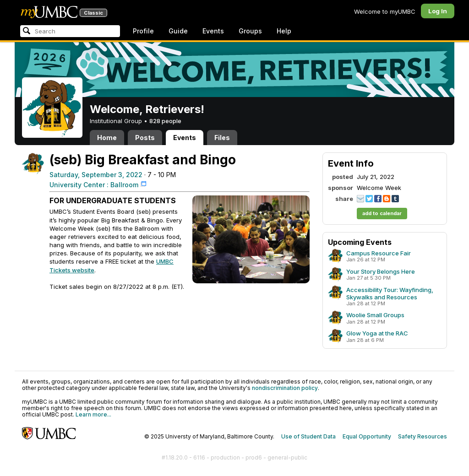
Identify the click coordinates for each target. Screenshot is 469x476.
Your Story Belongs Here (381, 271)
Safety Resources (423, 436)
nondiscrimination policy (285, 388)
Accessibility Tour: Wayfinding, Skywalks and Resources (390, 293)
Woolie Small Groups (375, 315)
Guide (178, 31)
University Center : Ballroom (94, 185)
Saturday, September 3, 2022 (96, 175)
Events (213, 31)
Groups (250, 31)
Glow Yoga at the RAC (377, 333)
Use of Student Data (308, 436)
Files (222, 138)
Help (284, 31)
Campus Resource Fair (379, 253)
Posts (145, 138)
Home (107, 138)
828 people (165, 121)
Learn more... (93, 414)
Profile (143, 31)
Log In (438, 11)
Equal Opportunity (367, 436)
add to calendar (382, 213)
